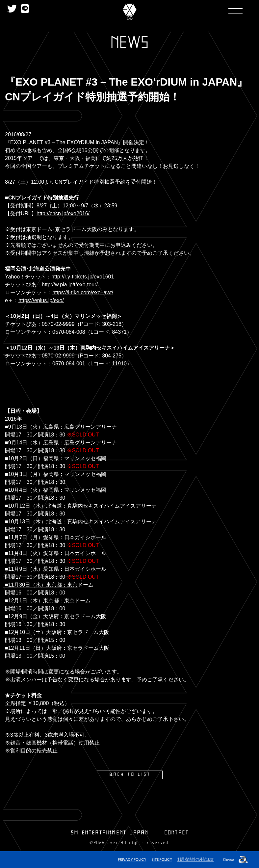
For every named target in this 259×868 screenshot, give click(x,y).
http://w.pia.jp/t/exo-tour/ (70, 285)
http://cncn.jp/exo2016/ (63, 213)
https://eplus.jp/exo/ (41, 300)
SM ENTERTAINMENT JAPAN (110, 832)
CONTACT (177, 832)
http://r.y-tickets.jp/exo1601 (83, 277)
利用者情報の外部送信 (195, 858)
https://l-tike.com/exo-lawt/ (83, 292)
